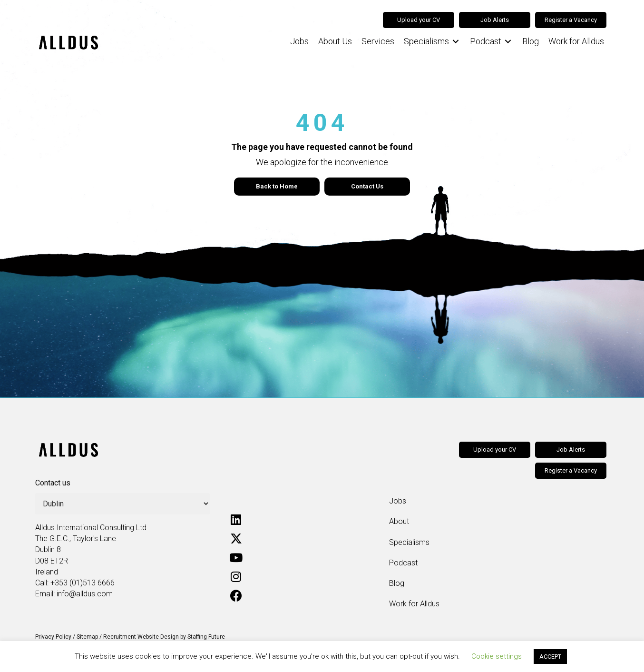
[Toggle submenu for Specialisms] (456, 42)
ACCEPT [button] (550, 657)
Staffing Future (206, 637)
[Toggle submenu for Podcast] (508, 42)
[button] (236, 520)
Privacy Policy (53, 637)
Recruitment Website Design (141, 637)
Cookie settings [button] (497, 656)
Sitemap (87, 637)
